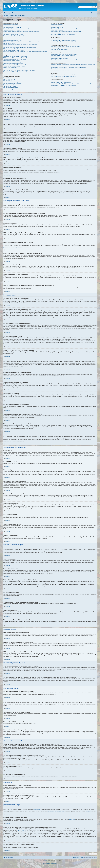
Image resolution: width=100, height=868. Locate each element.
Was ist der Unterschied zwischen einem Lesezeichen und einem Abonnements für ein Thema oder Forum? (73, 65)
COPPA (83, 134)
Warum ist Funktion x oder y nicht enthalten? (61, 82)
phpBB (45, 860)
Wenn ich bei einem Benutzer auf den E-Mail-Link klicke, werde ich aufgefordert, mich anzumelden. (25, 52)
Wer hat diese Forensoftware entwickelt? (60, 81)
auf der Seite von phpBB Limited (56, 811)
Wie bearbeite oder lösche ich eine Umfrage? (13, 63)
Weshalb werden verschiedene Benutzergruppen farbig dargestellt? (66, 32)
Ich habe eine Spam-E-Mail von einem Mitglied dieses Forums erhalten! (67, 42)
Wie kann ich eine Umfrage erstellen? (12, 61)
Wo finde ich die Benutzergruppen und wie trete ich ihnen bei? (65, 29)
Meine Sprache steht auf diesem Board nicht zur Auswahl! (16, 46)
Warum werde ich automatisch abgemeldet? (13, 34)
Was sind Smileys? (8, 81)
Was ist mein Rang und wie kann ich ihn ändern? (14, 50)
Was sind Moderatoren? (56, 26)
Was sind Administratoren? (57, 25)
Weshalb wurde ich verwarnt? (10, 68)
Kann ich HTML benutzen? (9, 79)
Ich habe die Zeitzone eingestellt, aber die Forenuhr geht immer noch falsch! (20, 45)
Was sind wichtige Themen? (10, 86)
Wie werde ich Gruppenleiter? (58, 30)
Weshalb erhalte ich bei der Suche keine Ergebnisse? (63, 56)
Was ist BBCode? (7, 78)
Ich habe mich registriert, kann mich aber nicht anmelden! (16, 29)
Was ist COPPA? (7, 26)
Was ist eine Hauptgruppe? (57, 33)
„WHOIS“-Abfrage (22, 830)
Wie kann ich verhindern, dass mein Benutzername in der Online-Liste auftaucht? (21, 42)
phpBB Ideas (72, 819)
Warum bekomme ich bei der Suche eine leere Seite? (63, 57)
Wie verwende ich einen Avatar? (11, 49)
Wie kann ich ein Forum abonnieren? (59, 69)
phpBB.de (18, 247)
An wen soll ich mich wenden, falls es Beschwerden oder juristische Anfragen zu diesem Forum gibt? (73, 84)
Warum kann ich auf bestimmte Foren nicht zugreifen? (15, 65)
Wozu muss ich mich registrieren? (11, 25)
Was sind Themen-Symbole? (10, 89)
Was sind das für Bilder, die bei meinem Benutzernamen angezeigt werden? (20, 47)
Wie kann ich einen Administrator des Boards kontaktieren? (64, 85)
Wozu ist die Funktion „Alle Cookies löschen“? (14, 36)
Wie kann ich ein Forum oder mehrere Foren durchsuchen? (64, 54)
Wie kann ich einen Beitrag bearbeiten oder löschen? (15, 58)
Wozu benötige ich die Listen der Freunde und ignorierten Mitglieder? (66, 47)
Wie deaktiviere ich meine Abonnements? (60, 70)
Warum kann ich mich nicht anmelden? (12, 30)
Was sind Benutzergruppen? (57, 27)
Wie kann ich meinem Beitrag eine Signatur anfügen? (15, 59)
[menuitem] (13, 13)
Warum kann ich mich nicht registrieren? (12, 27)
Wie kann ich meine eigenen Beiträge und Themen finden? (64, 60)
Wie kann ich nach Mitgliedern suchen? (60, 58)
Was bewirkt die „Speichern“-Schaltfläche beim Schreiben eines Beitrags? (20, 70)
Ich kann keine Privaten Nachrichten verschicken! (62, 39)
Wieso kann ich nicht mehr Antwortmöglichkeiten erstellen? (16, 62)
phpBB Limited (7, 247)
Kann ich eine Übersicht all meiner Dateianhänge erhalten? (64, 76)
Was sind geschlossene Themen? (11, 88)
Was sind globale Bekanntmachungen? (12, 83)
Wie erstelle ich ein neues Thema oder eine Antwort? (15, 56)
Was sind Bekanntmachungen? (10, 85)
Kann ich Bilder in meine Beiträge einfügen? (13, 82)
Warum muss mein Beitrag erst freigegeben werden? (15, 72)
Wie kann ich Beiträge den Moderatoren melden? (14, 69)
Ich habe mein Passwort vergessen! (11, 33)
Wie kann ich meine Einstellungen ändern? (13, 41)
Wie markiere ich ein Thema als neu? (12, 73)
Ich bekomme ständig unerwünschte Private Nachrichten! (64, 41)
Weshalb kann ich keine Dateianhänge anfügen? (14, 66)
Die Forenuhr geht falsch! (9, 43)
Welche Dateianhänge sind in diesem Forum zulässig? (63, 75)
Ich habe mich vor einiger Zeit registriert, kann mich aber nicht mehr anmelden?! (21, 32)
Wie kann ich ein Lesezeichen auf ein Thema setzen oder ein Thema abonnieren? (69, 67)
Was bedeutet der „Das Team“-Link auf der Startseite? (63, 34)
